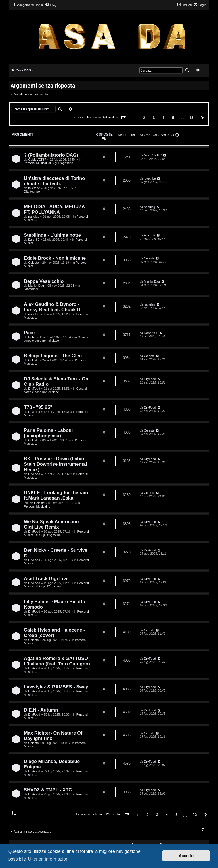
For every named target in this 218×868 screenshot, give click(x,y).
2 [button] (144, 117)
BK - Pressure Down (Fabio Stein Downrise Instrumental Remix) (55, 464)
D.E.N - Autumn (41, 710)
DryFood (34, 389)
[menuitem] (51, 5)
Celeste (33, 263)
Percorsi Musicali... (37, 506)
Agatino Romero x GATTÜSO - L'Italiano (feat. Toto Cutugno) (57, 661)
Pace (29, 333)
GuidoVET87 (37, 160)
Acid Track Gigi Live (46, 578)
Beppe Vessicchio (44, 281)
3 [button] (154, 117)
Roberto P (35, 337)
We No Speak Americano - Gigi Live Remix (53, 524)
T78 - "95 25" (38, 407)
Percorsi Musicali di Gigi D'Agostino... (50, 163)
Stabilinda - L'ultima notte (52, 235)
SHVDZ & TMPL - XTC (48, 790)
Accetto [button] (186, 856)
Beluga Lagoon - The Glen (53, 356)
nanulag (34, 217)
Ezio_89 (34, 240)
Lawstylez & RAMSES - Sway (56, 687)
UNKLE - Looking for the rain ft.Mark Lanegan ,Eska (56, 495)
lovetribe (34, 188)
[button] (123, 117)
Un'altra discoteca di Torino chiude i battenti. (54, 181)
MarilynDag (36, 286)
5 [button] (173, 117)
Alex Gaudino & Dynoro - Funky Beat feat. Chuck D (52, 307)
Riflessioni (31, 289)
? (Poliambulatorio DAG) (51, 155)
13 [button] (191, 117)
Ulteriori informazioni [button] (49, 859)
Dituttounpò (32, 191)
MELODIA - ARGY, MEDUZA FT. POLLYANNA (54, 209)
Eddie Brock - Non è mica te (55, 258)
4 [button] (163, 117)
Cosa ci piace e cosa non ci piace (56, 339)
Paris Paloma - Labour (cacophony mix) (49, 433)
